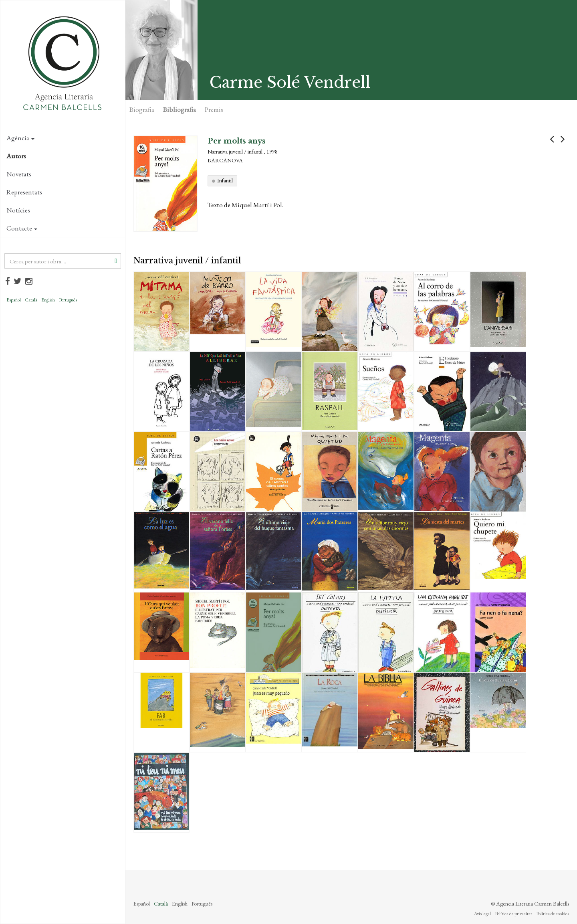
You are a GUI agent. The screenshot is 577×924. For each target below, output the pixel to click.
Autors (16, 156)
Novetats (19, 174)
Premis (214, 109)
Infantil (225, 180)
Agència (20, 138)
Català (31, 300)
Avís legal (482, 914)
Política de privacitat (513, 914)
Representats (24, 192)
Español (14, 300)
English (48, 300)
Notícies (18, 210)
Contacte (22, 228)
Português (68, 300)
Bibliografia (180, 109)
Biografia (142, 109)
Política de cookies (553, 914)
